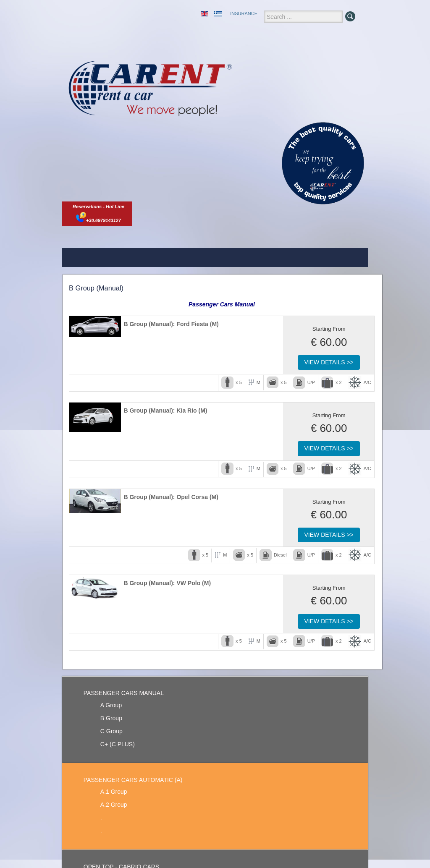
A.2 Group (114, 805)
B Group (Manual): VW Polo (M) (167, 583)
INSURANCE (244, 13)
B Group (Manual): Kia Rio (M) (165, 410)
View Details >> (329, 362)
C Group (111, 731)
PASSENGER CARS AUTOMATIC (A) (133, 780)
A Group (111, 705)
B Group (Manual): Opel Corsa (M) (171, 497)
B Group (111, 718)
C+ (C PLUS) (118, 744)
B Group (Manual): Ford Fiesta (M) (171, 324)
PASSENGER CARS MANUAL (124, 693)
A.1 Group (114, 792)
